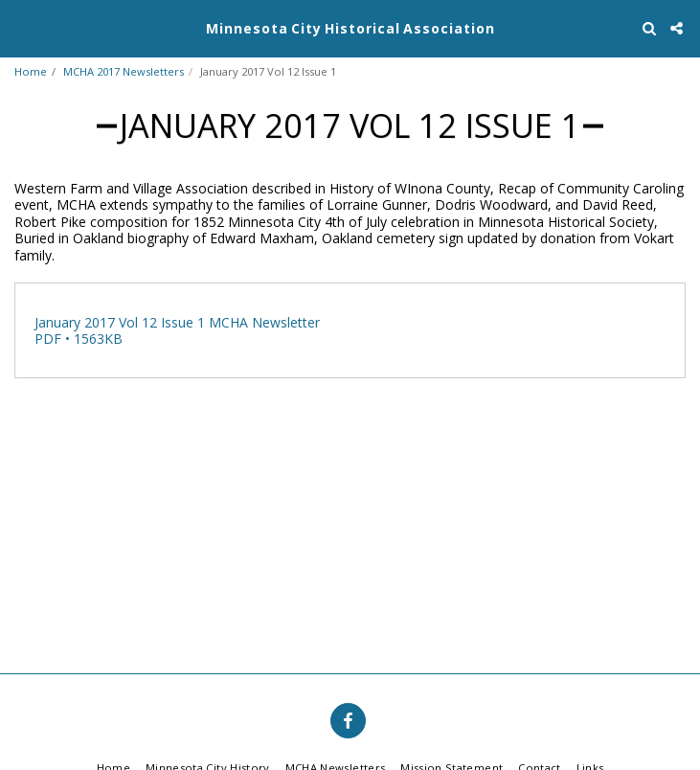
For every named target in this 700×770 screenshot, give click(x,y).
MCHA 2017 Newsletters (124, 71)
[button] (21, 27)
